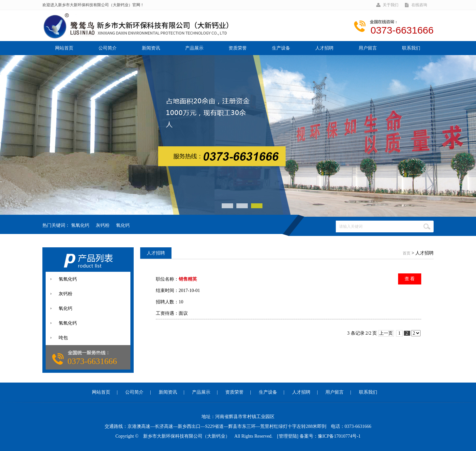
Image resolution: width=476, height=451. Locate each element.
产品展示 (194, 48)
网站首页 (64, 48)
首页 (407, 253)
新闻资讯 (151, 48)
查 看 (410, 279)
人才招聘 (324, 48)
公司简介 (108, 48)
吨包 (63, 338)
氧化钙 (123, 225)
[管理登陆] (288, 436)
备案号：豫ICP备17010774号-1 (330, 436)
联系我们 (411, 48)
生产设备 (281, 48)
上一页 (386, 333)
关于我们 (391, 5)
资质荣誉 (238, 48)
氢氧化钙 (80, 225)
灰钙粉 (103, 225)
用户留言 (368, 48)
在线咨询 (419, 5)
